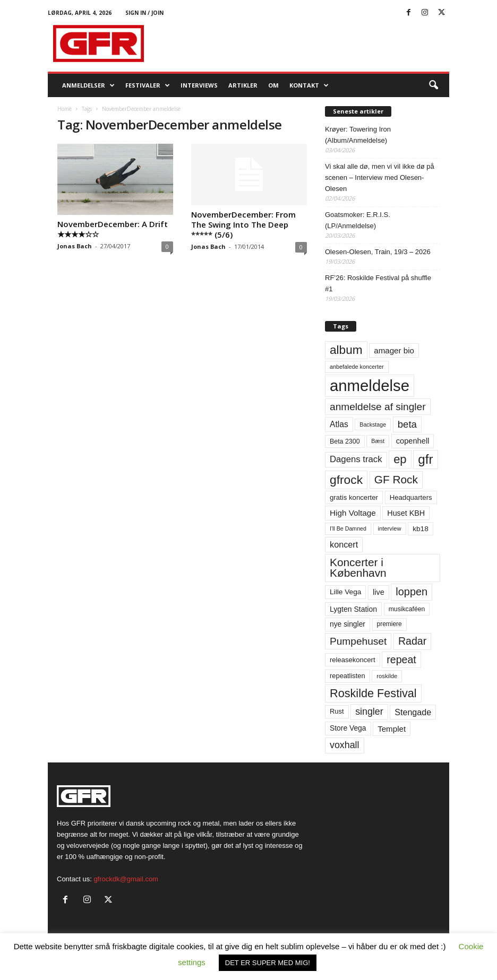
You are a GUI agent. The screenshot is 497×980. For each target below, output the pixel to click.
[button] (433, 85)
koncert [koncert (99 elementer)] (344, 544)
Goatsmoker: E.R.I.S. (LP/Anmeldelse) (358, 220)
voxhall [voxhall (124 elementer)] (345, 745)
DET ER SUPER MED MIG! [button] (268, 963)
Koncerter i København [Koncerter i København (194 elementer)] (358, 568)
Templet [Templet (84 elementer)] (392, 729)
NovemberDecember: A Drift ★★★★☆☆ (113, 229)
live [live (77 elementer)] (379, 592)
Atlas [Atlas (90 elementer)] (339, 424)
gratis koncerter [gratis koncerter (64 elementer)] (354, 497)
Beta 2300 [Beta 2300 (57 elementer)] (345, 441)
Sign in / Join (144, 13)
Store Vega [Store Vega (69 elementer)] (348, 728)
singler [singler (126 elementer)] (369, 712)
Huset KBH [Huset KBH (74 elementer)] (406, 513)
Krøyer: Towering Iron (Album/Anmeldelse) (358, 135)
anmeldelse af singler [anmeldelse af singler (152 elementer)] (378, 407)
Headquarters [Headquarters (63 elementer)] (411, 497)
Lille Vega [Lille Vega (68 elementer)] (345, 592)
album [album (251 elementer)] (346, 350)
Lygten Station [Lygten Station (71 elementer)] (353, 609)
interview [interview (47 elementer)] (390, 528)
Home (65, 109)
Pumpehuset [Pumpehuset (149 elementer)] (358, 641)
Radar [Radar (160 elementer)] (412, 641)
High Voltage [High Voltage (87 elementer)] (353, 513)
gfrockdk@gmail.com (126, 879)
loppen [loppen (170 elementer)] (412, 592)
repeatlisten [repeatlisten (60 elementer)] (348, 676)
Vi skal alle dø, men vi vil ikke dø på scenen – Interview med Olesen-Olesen (380, 177)
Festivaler (148, 85)
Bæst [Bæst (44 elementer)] (378, 441)
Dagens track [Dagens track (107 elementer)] (356, 459)
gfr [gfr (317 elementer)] (425, 459)
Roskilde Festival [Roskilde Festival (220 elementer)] (373, 693)
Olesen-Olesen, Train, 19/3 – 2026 (378, 252)
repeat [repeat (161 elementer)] (401, 660)
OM (273, 85)
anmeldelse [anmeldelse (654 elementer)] (370, 385)
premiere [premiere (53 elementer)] (389, 624)
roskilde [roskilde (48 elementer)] (387, 676)
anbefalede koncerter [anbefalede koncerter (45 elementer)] (357, 367)
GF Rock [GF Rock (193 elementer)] (396, 479)
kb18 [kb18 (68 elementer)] (421, 529)
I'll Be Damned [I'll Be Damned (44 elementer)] (348, 528)
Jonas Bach (75, 246)
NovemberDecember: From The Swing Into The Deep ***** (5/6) (243, 224)
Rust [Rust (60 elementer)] (337, 711)
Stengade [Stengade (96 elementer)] (413, 712)
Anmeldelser (88, 85)
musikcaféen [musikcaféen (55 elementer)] (407, 609)
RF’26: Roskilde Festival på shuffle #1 (378, 283)
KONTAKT (309, 85)
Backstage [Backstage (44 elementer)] (373, 424)
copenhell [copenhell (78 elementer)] (413, 441)
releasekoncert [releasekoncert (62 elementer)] (353, 660)
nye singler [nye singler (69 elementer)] (348, 624)
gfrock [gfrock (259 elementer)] (346, 480)
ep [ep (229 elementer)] (400, 459)
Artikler (243, 85)
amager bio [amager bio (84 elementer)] (394, 350)
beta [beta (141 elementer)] (407, 424)
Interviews (199, 85)
